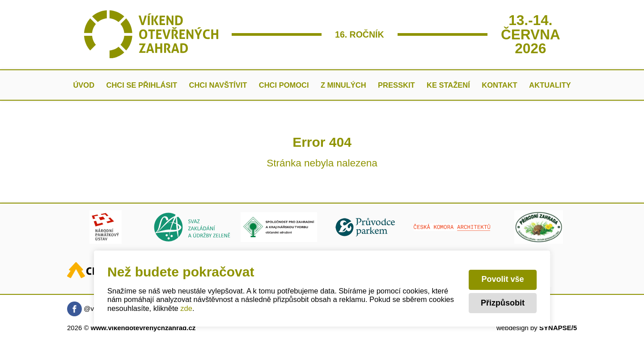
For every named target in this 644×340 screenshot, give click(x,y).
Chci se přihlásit (142, 85)
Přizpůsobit (503, 303)
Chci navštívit (218, 85)
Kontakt (499, 85)
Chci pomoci (284, 85)
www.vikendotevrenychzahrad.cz (143, 328)
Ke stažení (448, 85)
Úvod (84, 85)
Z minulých (343, 85)
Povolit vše (502, 279)
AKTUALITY (550, 85)
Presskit (396, 85)
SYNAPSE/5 (558, 328)
